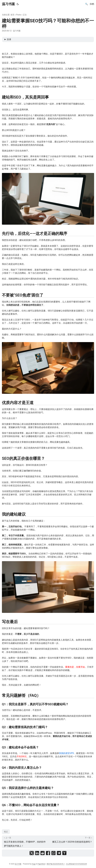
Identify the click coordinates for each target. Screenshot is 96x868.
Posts (19, 15)
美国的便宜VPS (66, 753)
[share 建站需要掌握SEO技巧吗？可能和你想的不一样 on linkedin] (37, 853)
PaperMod (41, 864)
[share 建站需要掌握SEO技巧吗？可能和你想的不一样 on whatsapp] (53, 853)
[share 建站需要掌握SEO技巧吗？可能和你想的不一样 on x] (32, 853)
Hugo (34, 864)
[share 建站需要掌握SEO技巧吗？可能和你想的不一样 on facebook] (48, 853)
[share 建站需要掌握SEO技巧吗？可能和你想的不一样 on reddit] (43, 853)
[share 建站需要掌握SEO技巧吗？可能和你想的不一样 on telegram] (59, 853)
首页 (12, 15)
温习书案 (8, 4)
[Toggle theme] (18, 4)
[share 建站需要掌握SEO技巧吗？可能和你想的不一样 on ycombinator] (64, 853)
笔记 (6, 832)
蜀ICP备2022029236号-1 (56, 864)
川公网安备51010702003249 (76, 864)
